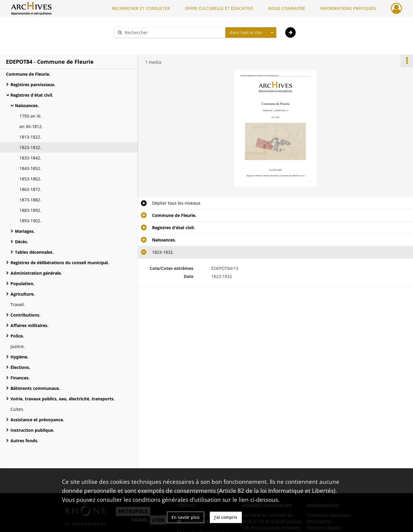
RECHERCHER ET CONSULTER (141, 8)
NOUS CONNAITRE (287, 8)
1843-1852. (30, 168)
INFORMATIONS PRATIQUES (348, 8)
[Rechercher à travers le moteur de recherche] (173, 32)
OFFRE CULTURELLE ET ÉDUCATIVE (219, 8)
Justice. (18, 346)
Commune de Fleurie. (28, 74)
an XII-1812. (31, 126)
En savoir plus (186, 517)
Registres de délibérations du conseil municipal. (60, 263)
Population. (22, 284)
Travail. (18, 304)
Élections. (20, 367)
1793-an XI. (31, 116)
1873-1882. (30, 200)
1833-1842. (30, 158)
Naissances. (27, 105)
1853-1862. (30, 179)
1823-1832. (30, 147)
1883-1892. (30, 210)
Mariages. (25, 231)
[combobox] (251, 33)
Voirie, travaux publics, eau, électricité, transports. (63, 399)
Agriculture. (23, 294)
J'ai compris (226, 517)
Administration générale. (36, 273)
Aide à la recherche (138, 43)
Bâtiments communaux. (35, 388)
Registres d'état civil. (32, 95)
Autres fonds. (24, 441)
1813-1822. (30, 137)
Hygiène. (19, 357)
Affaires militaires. (29, 325)
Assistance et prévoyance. (37, 420)
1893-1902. (30, 221)
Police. (17, 336)
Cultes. (17, 409)
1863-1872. (30, 189)
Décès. (22, 242)
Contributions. (25, 315)
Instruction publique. (32, 430)
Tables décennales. (34, 252)
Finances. (20, 378)
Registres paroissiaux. (33, 85)
